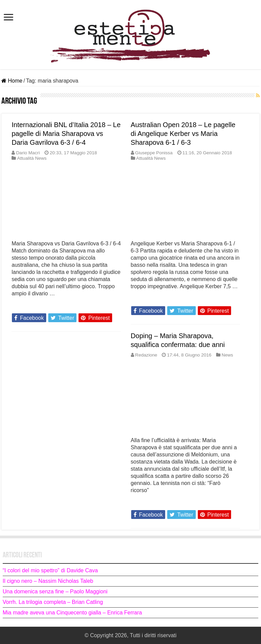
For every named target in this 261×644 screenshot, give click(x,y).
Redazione (146, 355)
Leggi (20, 306)
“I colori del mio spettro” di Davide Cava (50, 570)
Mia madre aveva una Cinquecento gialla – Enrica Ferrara (72, 613)
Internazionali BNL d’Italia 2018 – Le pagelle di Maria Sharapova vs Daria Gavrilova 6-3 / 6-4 (66, 134)
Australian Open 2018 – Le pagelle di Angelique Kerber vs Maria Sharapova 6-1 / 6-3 (183, 134)
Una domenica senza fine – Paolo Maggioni (55, 591)
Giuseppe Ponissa (154, 153)
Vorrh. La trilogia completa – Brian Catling (53, 602)
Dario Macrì (28, 153)
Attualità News (32, 158)
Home (12, 81)
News (227, 355)
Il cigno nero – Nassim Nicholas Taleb (48, 581)
